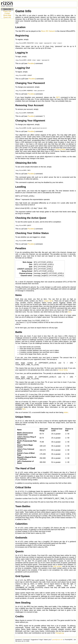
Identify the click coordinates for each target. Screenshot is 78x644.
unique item (48, 301)
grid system (58, 566)
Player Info (7, 11)
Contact (7, 13)
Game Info (7, 9)
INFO (58, 97)
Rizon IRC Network (48, 31)
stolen (66, 412)
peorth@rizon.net (57, 640)
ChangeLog (60, 633)
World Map (7, 15)
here (70, 312)
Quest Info (7, 17)
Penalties (31, 63)
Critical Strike (61, 149)
